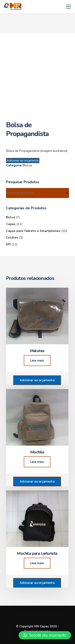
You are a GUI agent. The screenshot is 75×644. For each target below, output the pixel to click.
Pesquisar (67, 193)
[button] (45, 635)
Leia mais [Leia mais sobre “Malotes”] (37, 361)
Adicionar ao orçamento (23, 160)
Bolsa (27, 165)
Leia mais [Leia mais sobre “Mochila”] (37, 462)
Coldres (12, 238)
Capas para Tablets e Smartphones (33, 231)
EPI (8, 244)
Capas (11, 224)
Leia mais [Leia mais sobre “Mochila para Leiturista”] (37, 563)
